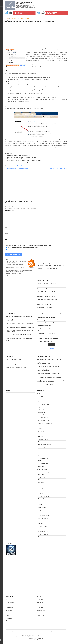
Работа (64, 4)
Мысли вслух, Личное (43, 516)
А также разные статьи (52, 384)
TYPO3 (40, 434)
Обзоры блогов (42, 507)
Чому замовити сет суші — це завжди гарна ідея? (49, 359)
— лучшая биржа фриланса (48, 268)
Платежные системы (43, 418)
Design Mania (9, 370)
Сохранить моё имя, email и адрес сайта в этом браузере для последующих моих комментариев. (29, 245)
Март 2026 (40, 602)
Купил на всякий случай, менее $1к (46, 323)
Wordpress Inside (10, 367)
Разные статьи (42, 537)
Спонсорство (9, 621)
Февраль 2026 (40, 605)
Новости (40, 529)
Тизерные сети (42, 412)
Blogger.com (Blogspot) (24, 18)
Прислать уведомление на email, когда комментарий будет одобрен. (22, 248)
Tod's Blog (10, 5)
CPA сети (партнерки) (43, 404)
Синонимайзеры (42, 499)
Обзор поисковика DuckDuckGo (45, 307)
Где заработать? (47, 2)
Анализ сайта (41, 491)
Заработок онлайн (41, 394)
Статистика (41, 466)
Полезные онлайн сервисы (45, 472)
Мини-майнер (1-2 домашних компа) (47, 333)
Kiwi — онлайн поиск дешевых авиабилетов (48, 299)
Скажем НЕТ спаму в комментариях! (57, 168)
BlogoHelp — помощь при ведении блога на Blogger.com (22, 157)
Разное (39, 513)
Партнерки (41, 396)
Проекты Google (42, 477)
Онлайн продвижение (42, 453)
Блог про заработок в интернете (24, 3)
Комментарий (9, 211)
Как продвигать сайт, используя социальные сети (49, 377)
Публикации (9, 618)
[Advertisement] (36, 35)
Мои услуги (60, 2)
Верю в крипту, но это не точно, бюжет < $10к (49, 320)
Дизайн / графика (42, 447)
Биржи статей (41, 410)
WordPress (41, 426)
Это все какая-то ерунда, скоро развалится (48, 339)
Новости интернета (43, 534)
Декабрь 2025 (40, 610)
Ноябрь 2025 (40, 613)
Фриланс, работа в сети (44, 420)
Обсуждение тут (52, 351)
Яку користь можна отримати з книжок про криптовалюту (20, 327)
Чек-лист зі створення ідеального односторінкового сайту (20, 316)
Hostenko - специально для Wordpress (15, 362)
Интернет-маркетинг (43, 458)
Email (7, 233)
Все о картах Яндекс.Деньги (44, 305)
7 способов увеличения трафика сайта (46, 284)
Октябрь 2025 (40, 616)
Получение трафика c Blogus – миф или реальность (19, 168)
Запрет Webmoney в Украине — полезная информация (50, 302)
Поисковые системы (43, 463)
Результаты (52, 349)
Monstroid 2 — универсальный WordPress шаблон (49, 294)
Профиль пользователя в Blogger (16, 159)
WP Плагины (41, 431)
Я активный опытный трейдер (45, 325)
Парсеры (40, 494)
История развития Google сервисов (46, 289)
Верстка (40, 429)
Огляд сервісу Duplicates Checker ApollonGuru (48, 366)
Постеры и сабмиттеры (44, 496)
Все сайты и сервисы (42, 469)
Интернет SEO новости (44, 532)
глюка (22, 80)
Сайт (7, 239)
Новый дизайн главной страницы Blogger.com (19, 162)
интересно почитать (17, 167)
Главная (7, 18)
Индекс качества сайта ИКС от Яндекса (47, 291)
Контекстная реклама (43, 402)
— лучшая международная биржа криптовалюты (51, 263)
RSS (13, 275)
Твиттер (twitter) (42, 482)
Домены (40, 442)
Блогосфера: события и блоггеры (45, 502)
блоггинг (10, 167)
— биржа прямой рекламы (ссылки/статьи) (51, 266)
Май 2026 (39, 600)
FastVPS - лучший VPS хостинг (14, 359)
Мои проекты (41, 524)
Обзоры (40, 521)
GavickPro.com (37, 640)
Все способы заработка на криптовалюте (47, 297)
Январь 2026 (40, 608)
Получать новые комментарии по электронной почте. (18, 250)
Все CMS (40, 437)
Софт (38, 486)
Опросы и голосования (44, 518)
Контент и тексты (42, 450)
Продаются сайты (10, 608)
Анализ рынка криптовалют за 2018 (46, 286)
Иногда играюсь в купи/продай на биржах (48, 328)
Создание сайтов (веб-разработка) (45, 423)
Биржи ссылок (42, 407)
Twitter (20, 275)
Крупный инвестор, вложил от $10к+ (46, 318)
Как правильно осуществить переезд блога (19, 156)
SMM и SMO (41, 461)
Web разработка (14, 18)
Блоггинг (40, 505)
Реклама (54, 2)
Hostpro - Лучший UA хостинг (13, 365)
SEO (39, 456)
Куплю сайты (9, 610)
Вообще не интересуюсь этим (45, 341)
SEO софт (41, 488)
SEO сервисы (41, 475)
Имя (7, 227)
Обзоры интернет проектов (45, 480)
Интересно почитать (43, 526)
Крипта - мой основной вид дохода (46, 336)
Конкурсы (40, 510)
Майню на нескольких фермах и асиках (47, 331)
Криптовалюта (42, 399)
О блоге (41, 2)
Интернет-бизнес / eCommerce (46, 415)
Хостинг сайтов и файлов (44, 445)
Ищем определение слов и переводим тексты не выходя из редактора (26, 160)
